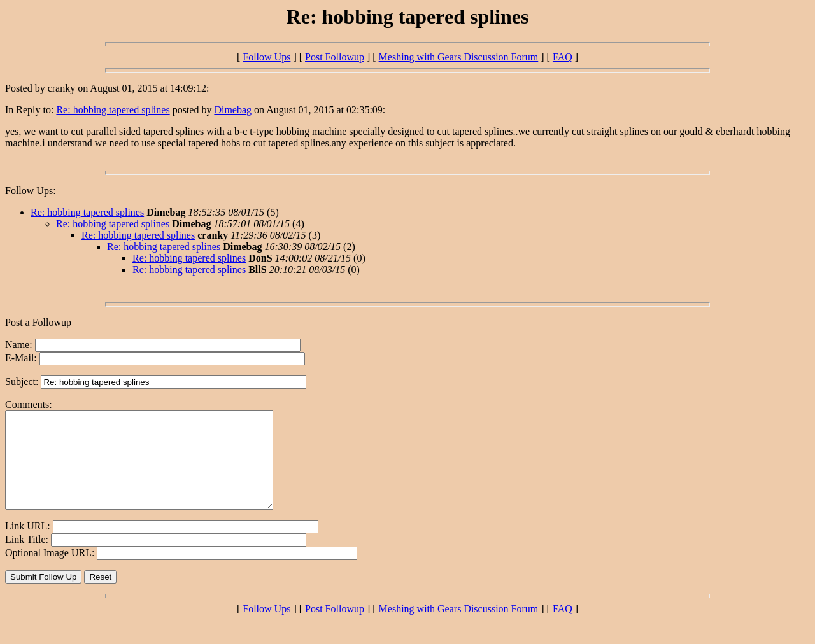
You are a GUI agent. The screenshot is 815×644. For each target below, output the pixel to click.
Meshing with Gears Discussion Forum (459, 57)
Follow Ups (266, 57)
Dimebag (233, 110)
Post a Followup (38, 322)
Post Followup (335, 57)
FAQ (563, 57)
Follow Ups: (31, 191)
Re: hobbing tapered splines (113, 110)
